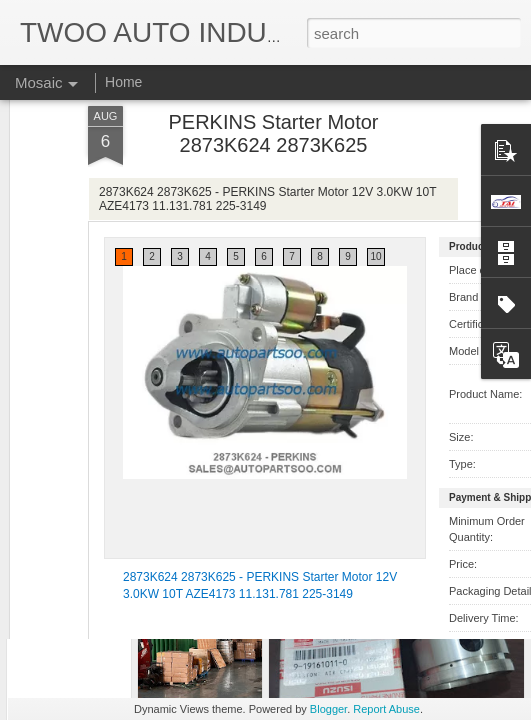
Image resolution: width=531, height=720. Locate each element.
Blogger (328, 709)
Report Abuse (386, 709)
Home (123, 82)
